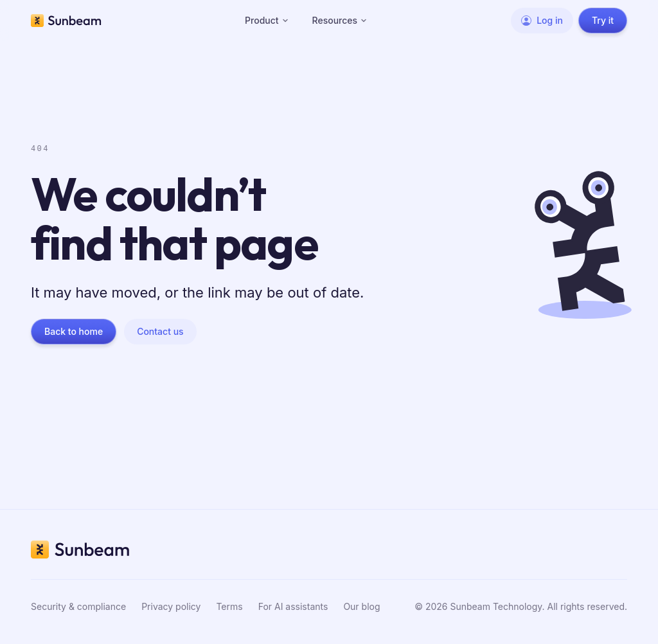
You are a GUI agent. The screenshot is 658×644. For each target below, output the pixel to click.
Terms (229, 606)
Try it (603, 20)
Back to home (74, 331)
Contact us (160, 331)
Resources (340, 20)
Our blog (361, 606)
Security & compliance (78, 606)
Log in (542, 20)
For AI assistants (293, 606)
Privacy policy (171, 606)
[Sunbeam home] (66, 21)
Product (267, 20)
